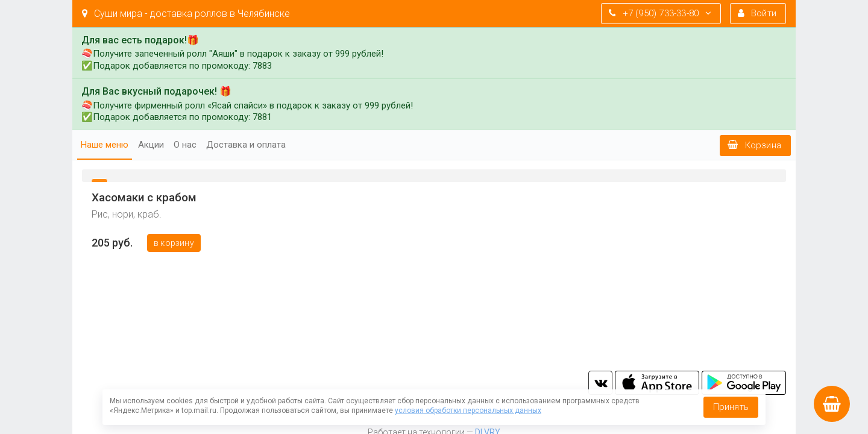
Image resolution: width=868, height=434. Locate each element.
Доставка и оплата (246, 145)
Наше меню (105, 145)
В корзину (174, 243)
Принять (731, 407)
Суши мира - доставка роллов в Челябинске (186, 14)
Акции (151, 145)
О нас (185, 145)
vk (600, 383)
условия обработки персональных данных (468, 410)
